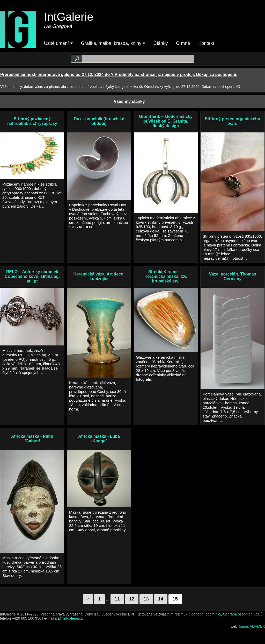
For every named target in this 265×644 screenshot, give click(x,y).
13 (146, 599)
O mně (183, 43)
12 (132, 599)
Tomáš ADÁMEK (252, 626)
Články (161, 43)
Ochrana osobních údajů (243, 614)
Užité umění (58, 43)
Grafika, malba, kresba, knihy (113, 43)
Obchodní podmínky (205, 614)
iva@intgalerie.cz (69, 618)
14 (161, 599)
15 (175, 599)
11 (117, 599)
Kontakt (206, 43)
